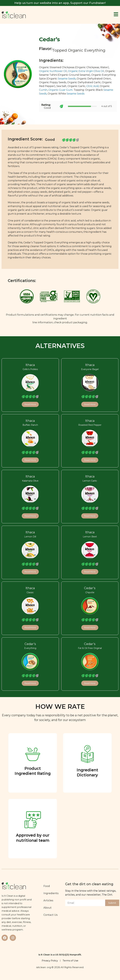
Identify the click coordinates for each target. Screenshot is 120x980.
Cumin (43, 90)
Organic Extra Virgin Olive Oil (86, 71)
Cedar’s (90, 588)
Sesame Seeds (67, 79)
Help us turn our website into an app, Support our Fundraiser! (60, 3)
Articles (48, 900)
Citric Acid (92, 86)
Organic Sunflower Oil (53, 71)
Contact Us (51, 915)
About (47, 908)
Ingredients (51, 893)
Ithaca (30, 365)
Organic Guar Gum (60, 90)
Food (47, 886)
